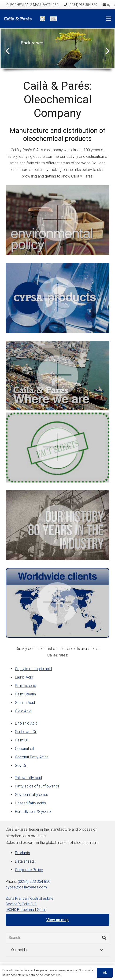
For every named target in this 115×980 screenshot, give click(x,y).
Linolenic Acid (26, 723)
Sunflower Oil (26, 732)
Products (22, 853)
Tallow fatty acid (28, 778)
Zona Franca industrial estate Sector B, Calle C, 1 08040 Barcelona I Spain (30, 904)
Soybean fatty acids (32, 795)
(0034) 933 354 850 (34, 882)
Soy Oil (21, 766)
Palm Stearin (25, 694)
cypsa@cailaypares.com (26, 887)
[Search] (57, 938)
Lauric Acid (24, 677)
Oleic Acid (23, 711)
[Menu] (108, 19)
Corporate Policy (29, 870)
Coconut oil (24, 749)
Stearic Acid (25, 703)
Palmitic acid (26, 686)
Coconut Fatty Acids (32, 757)
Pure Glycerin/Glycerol (33, 812)
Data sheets (25, 861)
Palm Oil (22, 740)
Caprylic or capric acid (33, 669)
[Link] (19, 19)
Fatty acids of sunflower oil (37, 786)
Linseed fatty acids (30, 803)
